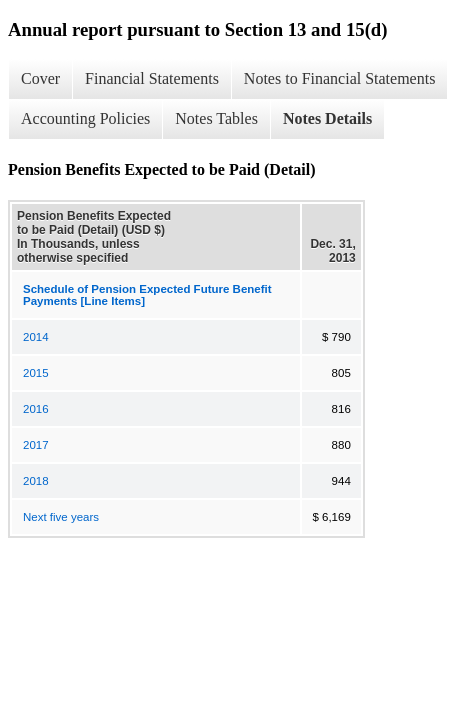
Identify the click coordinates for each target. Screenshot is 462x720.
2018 (36, 481)
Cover (40, 78)
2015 (36, 373)
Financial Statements (152, 78)
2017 (36, 445)
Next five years (61, 517)
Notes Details (327, 118)
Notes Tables (216, 118)
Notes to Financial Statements (340, 78)
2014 (36, 337)
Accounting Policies (85, 118)
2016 (36, 409)
